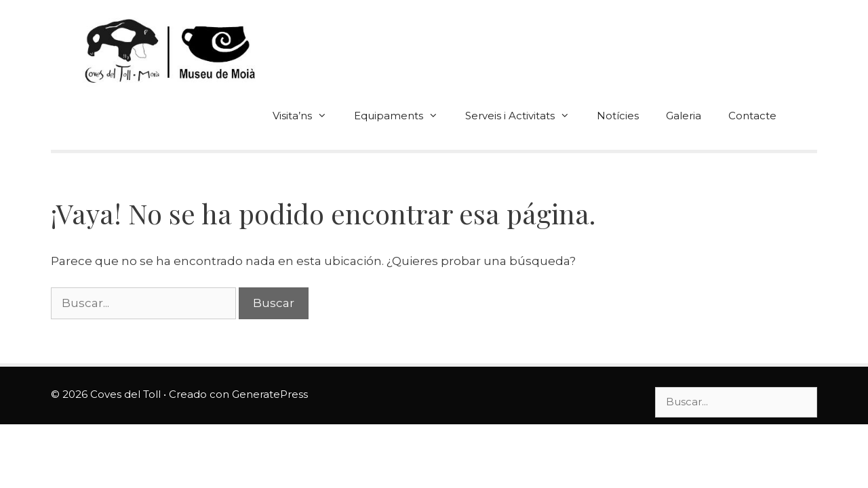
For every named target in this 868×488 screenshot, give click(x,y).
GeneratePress (270, 394)
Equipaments (403, 116)
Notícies (618, 116)
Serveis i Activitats (524, 116)
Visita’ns (307, 116)
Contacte (752, 116)
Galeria (684, 116)
